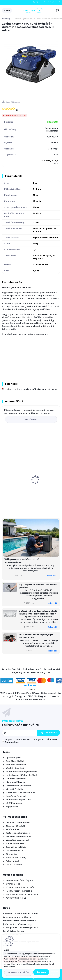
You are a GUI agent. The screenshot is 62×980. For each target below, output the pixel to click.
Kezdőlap (6, 19)
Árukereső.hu (31, 689)
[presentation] (4, 475)
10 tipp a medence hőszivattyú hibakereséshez (22, 561)
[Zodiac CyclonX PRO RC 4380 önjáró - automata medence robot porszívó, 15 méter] (31, 65)
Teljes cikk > (52, 576)
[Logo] (33, 10)
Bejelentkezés (41, 2)
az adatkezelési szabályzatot (30, 739)
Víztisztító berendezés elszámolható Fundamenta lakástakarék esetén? (38, 612)
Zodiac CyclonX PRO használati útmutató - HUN (29, 389)
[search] (57, 10)
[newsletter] (49, 733)
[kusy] (14, 508)
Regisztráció (55, 2)
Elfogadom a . (31, 741)
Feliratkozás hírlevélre (20, 725)
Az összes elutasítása (19, 972)
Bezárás (41, 972)
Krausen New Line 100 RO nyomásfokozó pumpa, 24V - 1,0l (29, 485)
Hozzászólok (31, 419)
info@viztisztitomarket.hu (19, 891)
